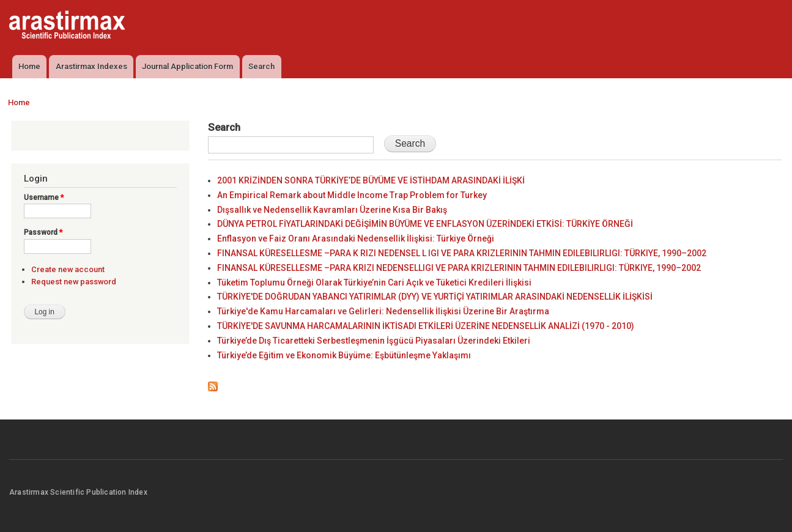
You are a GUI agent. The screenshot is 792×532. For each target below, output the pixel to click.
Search (261, 66)
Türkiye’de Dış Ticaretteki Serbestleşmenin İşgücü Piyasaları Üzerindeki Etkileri (374, 341)
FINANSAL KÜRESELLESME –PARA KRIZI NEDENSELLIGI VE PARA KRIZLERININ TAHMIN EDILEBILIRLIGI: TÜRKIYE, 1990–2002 (459, 268)
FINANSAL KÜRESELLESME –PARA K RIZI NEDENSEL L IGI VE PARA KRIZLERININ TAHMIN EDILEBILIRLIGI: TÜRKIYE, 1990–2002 (462, 253)
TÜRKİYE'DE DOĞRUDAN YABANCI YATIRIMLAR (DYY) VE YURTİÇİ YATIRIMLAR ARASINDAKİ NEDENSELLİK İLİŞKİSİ (435, 297)
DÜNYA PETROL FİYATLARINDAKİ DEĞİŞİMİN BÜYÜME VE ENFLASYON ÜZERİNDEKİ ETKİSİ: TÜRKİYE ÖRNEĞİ (425, 224)
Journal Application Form (187, 66)
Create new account (68, 269)
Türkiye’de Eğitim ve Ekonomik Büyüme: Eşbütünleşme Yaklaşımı (344, 355)
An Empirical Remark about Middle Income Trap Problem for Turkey (352, 195)
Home (29, 66)
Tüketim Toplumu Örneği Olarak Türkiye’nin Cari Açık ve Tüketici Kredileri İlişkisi (374, 283)
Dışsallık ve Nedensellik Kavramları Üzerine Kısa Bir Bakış (332, 210)
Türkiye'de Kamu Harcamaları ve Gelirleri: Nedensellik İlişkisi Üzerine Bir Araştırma (383, 311)
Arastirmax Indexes (91, 66)
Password (43, 232)
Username (44, 198)
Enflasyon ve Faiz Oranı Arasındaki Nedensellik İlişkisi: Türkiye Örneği (356, 238)
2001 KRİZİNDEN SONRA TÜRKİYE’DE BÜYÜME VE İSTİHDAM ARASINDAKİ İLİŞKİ (371, 180)
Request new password (74, 282)
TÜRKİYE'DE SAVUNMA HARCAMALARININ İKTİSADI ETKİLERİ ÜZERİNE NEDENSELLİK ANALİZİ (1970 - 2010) (426, 326)
